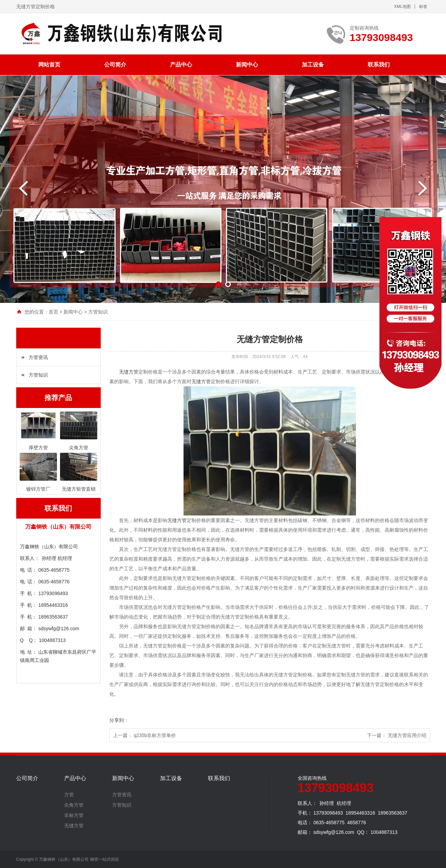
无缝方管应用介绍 (407, 735)
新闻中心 (247, 65)
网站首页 (49, 65)
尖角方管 (74, 805)
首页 (53, 312)
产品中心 (181, 65)
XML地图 (402, 7)
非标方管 (74, 815)
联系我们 (379, 65)
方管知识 (98, 312)
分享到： (119, 720)
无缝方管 (129, 372)
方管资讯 (38, 357)
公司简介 (115, 65)
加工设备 (313, 65)
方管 (69, 795)
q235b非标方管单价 (155, 735)
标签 (423, 7)
